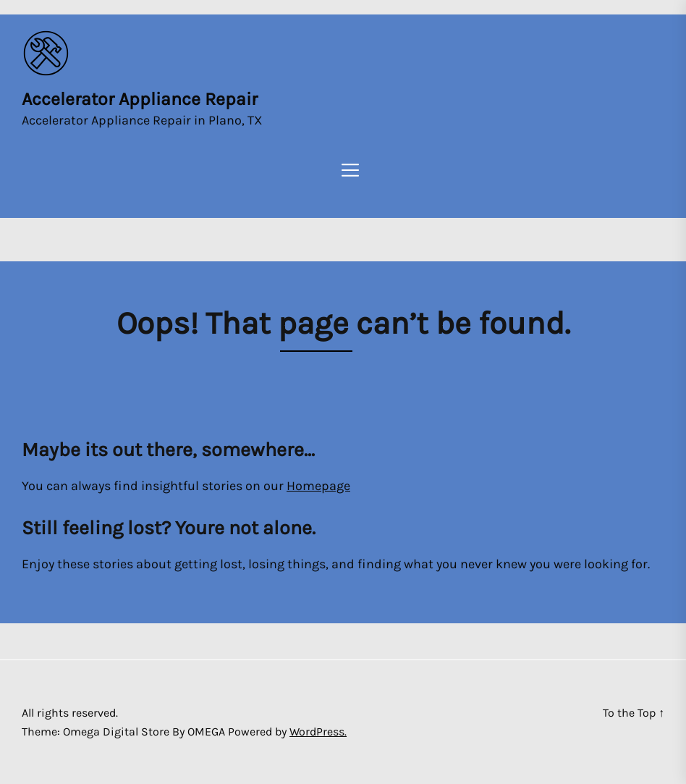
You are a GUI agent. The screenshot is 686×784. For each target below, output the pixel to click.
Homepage (318, 486)
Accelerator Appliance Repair (140, 99)
